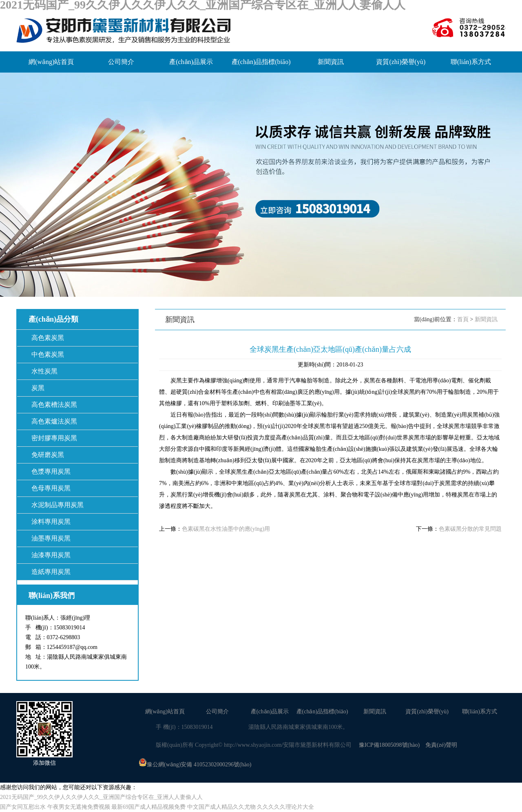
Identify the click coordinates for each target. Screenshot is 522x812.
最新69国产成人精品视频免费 (148, 807)
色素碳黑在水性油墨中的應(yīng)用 (226, 529)
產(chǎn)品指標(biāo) (261, 62)
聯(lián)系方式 (471, 62)
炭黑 (38, 388)
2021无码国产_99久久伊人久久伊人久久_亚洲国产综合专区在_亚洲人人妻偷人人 (101, 797)
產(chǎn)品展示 (191, 62)
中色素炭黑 (48, 354)
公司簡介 (121, 62)
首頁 (463, 319)
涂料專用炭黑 (51, 522)
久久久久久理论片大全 (285, 807)
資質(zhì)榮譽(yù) (401, 62)
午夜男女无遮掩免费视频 (79, 807)
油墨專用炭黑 (51, 538)
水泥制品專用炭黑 (58, 505)
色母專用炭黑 (51, 488)
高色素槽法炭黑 (54, 405)
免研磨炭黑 (48, 455)
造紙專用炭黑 (51, 572)
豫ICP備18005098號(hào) (389, 745)
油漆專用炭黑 (51, 555)
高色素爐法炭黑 (54, 421)
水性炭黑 (44, 371)
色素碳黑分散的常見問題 (470, 529)
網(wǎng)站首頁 (51, 62)
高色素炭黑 (48, 338)
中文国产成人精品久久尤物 (221, 807)
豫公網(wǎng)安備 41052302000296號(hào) (195, 765)
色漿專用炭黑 (51, 471)
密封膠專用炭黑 (54, 438)
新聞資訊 (331, 62)
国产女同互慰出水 (23, 807)
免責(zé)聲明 (441, 745)
